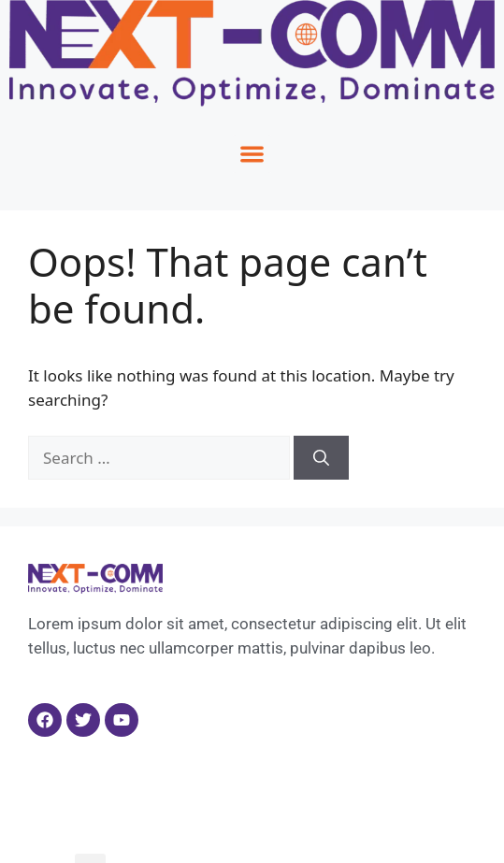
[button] (252, 154)
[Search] (321, 458)
